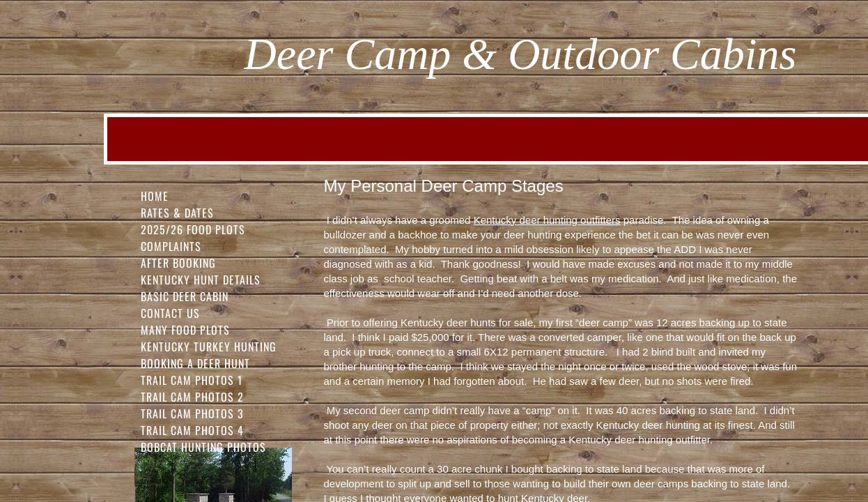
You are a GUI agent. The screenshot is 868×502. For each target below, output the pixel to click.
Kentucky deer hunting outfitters (547, 220)
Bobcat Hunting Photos (203, 447)
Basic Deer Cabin (185, 296)
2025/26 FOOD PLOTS (193, 229)
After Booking (178, 263)
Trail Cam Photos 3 (192, 413)
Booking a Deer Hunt (195, 363)
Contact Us (170, 313)
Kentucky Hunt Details (201, 280)
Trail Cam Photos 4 (192, 430)
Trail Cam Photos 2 (192, 397)
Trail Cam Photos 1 (192, 380)
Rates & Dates (177, 213)
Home (155, 196)
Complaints (171, 246)
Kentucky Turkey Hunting (209, 347)
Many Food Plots (185, 330)
